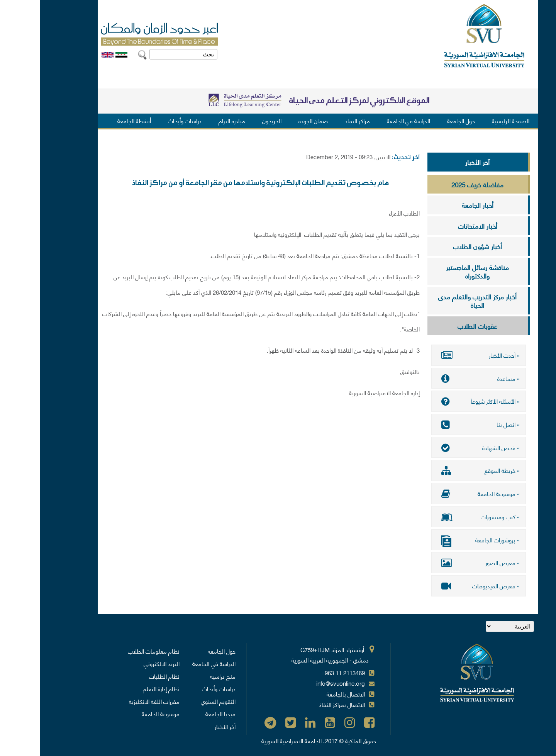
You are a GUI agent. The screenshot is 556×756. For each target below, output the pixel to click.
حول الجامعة (421, 121)
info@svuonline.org (301, 682)
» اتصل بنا (439, 424)
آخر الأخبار (438, 162)
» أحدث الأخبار (439, 355)
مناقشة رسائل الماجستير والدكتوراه (438, 271)
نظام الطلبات (125, 675)
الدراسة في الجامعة (369, 121)
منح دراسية (183, 675)
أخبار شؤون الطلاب (438, 246)
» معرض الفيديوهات (439, 585)
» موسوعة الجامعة (439, 493)
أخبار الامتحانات (438, 226)
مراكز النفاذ (318, 121)
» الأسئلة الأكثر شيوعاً (439, 401)
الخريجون (232, 121)
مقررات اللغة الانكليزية (114, 700)
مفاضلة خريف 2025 (438, 184)
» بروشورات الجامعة (439, 540)
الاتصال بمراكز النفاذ (302, 703)
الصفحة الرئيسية (471, 121)
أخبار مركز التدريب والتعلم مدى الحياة (438, 301)
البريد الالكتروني (122, 663)
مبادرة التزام (192, 121)
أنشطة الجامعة (94, 121)
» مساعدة (439, 378)
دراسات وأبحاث (145, 121)
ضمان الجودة (273, 121)
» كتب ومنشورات (439, 516)
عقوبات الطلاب (438, 326)
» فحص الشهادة (439, 447)
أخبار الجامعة (438, 205)
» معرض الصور (439, 562)
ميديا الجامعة (181, 713)
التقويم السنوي (178, 700)
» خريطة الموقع (439, 470)
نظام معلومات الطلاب (114, 650)
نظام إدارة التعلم (121, 688)
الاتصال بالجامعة (306, 693)
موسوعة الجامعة (121, 713)
